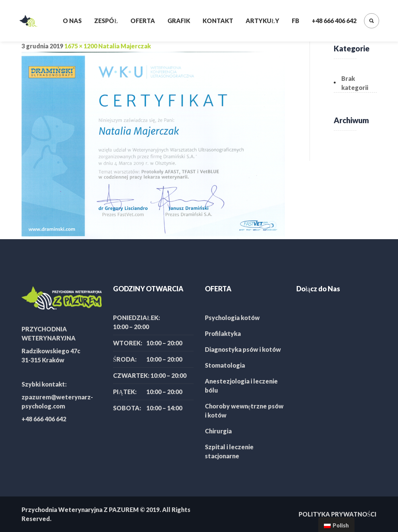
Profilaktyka (223, 333)
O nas (72, 21)
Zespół (106, 21)
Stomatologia (225, 365)
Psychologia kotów (232, 318)
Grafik (179, 21)
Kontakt (218, 21)
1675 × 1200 (81, 46)
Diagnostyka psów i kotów (243, 349)
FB (296, 21)
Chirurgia (218, 431)
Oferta (143, 21)
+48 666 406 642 (334, 21)
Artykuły (262, 21)
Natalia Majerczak (125, 46)
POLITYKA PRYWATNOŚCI (338, 514)
